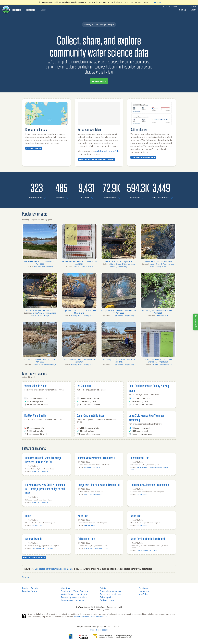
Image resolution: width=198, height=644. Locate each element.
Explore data (31, 10)
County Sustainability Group (83, 315)
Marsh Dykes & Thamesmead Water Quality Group (122, 265)
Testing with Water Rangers (74, 591)
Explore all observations (34, 557)
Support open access (99, 630)
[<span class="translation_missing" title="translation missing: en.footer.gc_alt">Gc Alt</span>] (84, 637)
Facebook (143, 588)
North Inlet (83, 516)
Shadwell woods (34, 539)
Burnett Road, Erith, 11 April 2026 (119, 261)
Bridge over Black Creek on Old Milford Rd (99, 485)
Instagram (144, 591)
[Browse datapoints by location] (136, 188)
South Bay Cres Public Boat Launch (148, 539)
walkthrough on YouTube (107, 151)
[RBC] (71, 637)
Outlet (28, 516)
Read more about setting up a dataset (97, 159)
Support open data (189, 6)
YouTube (143, 594)
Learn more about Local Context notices (91, 617)
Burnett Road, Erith (140, 458)
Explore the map (34, 148)
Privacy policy (106, 597)
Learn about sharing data (143, 157)
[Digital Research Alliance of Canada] (112, 637)
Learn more (156, 2)
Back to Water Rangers (170, 6)
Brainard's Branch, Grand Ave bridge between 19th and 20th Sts (43, 460)
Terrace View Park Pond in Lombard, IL (97, 458)
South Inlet (136, 516)
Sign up (183, 10)
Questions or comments (72, 600)
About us (65, 588)
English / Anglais (30, 588)
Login (193, 10)
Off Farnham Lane (87, 539)
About (45, 10)
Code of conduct (108, 600)
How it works (99, 81)
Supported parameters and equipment (53, 569)
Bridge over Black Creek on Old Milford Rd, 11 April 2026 (79, 312)
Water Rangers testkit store (74, 594)
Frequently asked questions (74, 597)
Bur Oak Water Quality (35, 415)
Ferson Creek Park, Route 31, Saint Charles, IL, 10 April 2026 (158, 361)
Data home (16, 10)
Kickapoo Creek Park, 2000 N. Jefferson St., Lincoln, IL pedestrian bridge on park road (45, 489)
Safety (103, 588)
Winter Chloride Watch (44, 266)
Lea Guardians (162, 315)
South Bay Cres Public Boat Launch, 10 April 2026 (40, 361)
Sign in (25, 577)
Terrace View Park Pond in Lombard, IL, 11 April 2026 (40, 263)
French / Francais (30, 591)
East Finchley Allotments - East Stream (150, 485)
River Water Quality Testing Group (44, 548)
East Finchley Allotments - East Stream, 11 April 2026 (158, 312)
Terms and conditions (110, 594)
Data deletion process (110, 591)
